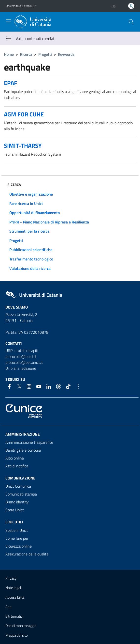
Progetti (45, 54)
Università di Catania (19, 6)
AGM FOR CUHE (24, 114)
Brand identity (17, 502)
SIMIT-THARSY (23, 146)
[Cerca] (131, 22)
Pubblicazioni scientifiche (31, 250)
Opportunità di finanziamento (35, 213)
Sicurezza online (19, 546)
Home (9, 54)
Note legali (14, 588)
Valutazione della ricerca (30, 268)
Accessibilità (15, 597)
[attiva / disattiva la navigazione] (8, 21)
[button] (35, 6)
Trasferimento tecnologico (31, 259)
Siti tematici (14, 616)
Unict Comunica (18, 486)
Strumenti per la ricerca (29, 231)
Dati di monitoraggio (21, 626)
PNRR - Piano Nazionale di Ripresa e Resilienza (49, 222)
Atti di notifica (17, 466)
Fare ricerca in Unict (26, 203)
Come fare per (17, 538)
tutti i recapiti (27, 350)
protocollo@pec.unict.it (24, 362)
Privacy (11, 578)
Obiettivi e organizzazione (31, 194)
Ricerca (26, 54)
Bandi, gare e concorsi (23, 450)
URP (9, 350)
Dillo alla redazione (21, 368)
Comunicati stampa (21, 494)
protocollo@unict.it (21, 356)
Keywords (66, 54)
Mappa (17, 635)
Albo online (15, 458)
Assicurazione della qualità (27, 554)
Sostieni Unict (17, 530)
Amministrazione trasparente (29, 442)
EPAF (11, 83)
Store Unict (15, 510)
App (8, 607)
